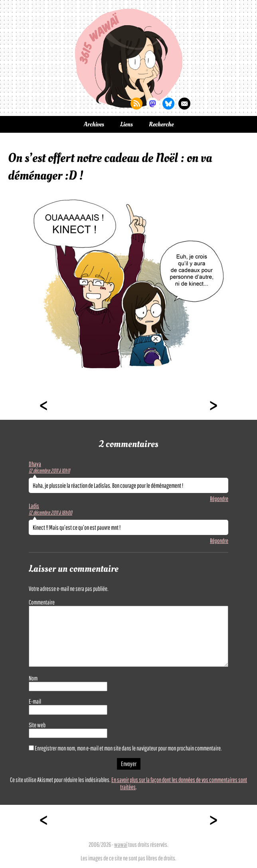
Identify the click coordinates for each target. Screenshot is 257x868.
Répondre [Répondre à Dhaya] (219, 499)
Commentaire (42, 602)
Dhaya (35, 464)
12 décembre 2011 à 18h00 (50, 513)
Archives (94, 124)
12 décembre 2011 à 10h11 (49, 471)
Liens (127, 124)
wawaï (121, 844)
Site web (37, 725)
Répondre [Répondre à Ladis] (219, 541)
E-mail (35, 701)
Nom (33, 678)
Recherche (161, 124)
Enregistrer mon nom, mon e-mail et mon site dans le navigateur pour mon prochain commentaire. (128, 748)
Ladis (34, 506)
